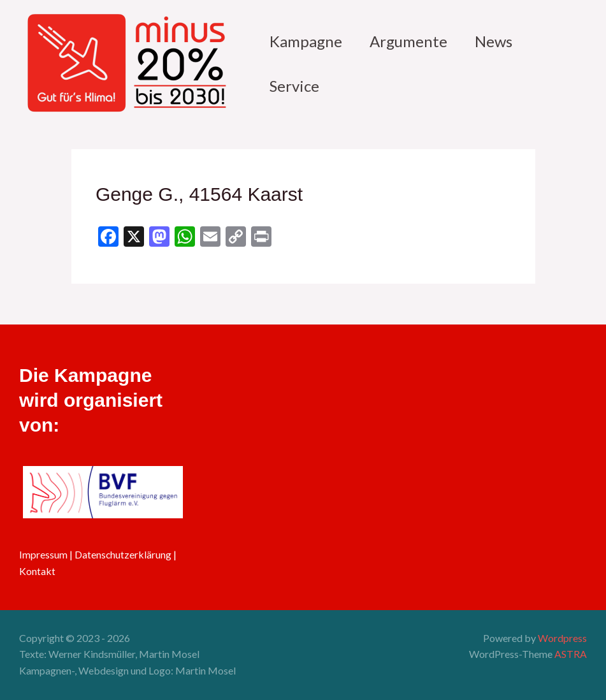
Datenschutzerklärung (123, 554)
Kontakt (37, 571)
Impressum (43, 554)
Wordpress (562, 638)
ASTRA (571, 654)
